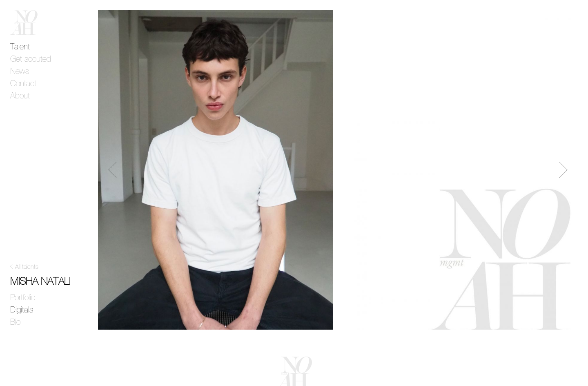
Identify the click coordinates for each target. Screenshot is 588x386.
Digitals (22, 310)
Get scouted (31, 59)
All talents (27, 267)
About (20, 96)
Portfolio (23, 298)
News (20, 71)
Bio (15, 322)
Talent (20, 47)
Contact (23, 84)
